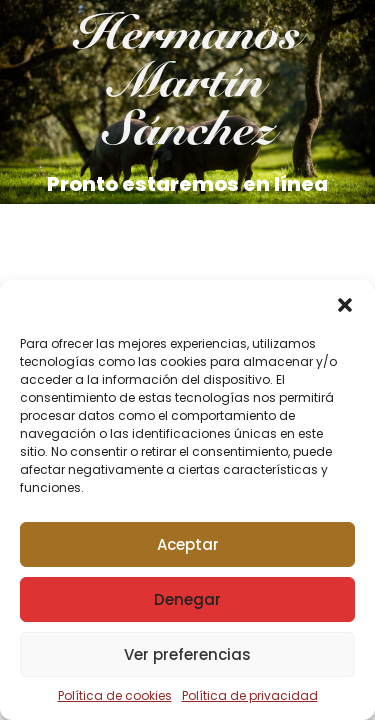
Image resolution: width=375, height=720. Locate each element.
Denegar (187, 599)
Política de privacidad (250, 695)
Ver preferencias (187, 654)
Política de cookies (115, 695)
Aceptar (188, 544)
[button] (345, 305)
